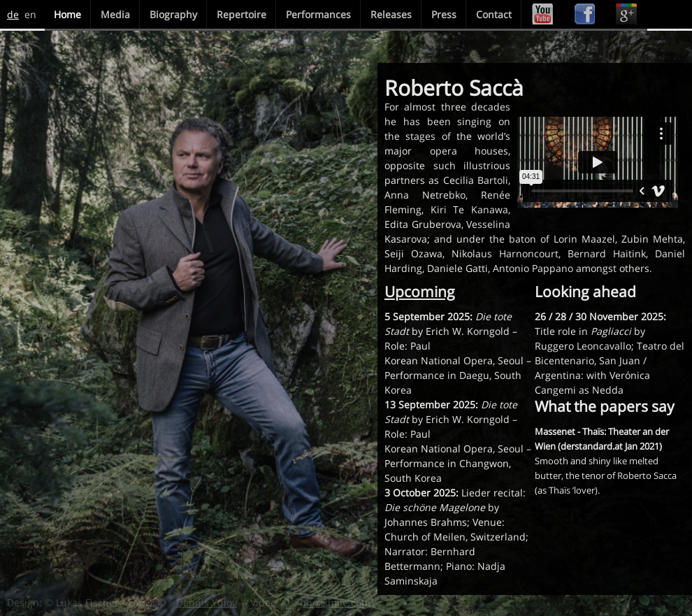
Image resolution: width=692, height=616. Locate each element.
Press (444, 14)
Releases (391, 14)
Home (67, 14)
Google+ (626, 14)
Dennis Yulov (207, 602)
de (13, 14)
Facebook (584, 14)
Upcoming (420, 292)
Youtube (542, 14)
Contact (494, 14)
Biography (173, 14)
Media (115, 14)
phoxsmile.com (335, 602)
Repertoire (242, 14)
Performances (318, 14)
